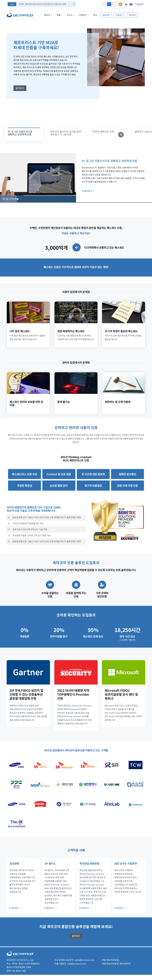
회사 (95, 15)
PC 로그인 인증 (11, 199)
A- (105, 4)
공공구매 (106, 15)
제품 (59, 15)
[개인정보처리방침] (111, 960)
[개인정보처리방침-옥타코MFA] (116, 964)
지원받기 (83, 15)
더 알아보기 (88, 191)
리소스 (70, 15)
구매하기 (119, 15)
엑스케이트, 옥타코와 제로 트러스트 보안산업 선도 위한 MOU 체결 (44, 4)
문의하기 (133, 15)
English (139, 4)
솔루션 (47, 15)
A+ (113, 4)
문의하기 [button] (20, 88)
